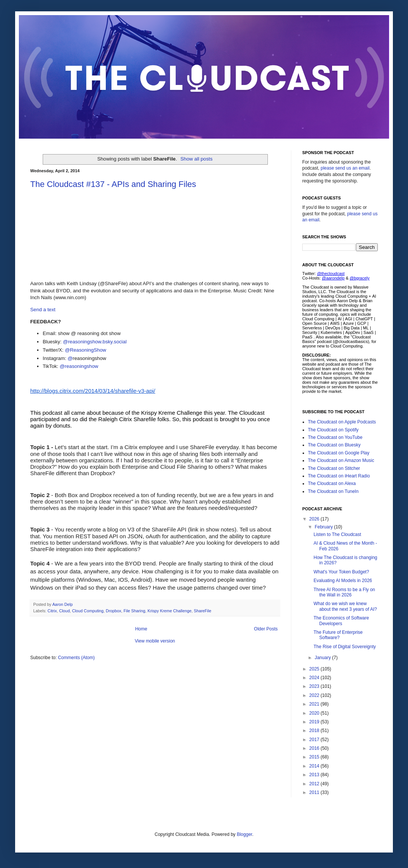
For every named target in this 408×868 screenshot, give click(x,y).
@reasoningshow (79, 366)
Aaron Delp (63, 604)
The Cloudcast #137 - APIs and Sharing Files (113, 184)
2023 (315, 686)
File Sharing (134, 611)
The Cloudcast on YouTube (335, 437)
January (323, 658)
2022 (315, 695)
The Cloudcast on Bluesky (334, 445)
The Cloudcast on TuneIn (333, 491)
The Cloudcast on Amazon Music (341, 460)
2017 (315, 740)
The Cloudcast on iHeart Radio (339, 476)
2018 (315, 731)
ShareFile (202, 611)
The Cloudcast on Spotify (333, 430)
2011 (315, 792)
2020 (315, 713)
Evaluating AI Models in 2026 (343, 581)
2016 (315, 748)
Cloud (64, 611)
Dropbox (114, 611)
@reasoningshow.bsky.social (95, 342)
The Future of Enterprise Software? (338, 635)
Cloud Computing (88, 611)
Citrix (52, 611)
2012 (315, 784)
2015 (315, 757)
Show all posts (197, 159)
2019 (315, 722)
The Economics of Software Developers (341, 621)
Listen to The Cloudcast (337, 534)
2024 (315, 678)
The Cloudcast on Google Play (339, 453)
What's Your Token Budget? (341, 572)
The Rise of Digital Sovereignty (345, 647)
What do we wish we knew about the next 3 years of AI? (345, 606)
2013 (315, 775)
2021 (315, 704)
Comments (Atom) (76, 658)
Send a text (43, 310)
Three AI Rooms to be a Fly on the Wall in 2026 (344, 592)
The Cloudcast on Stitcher (334, 468)
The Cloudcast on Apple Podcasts (342, 422)
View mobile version (155, 641)
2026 (315, 519)
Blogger (245, 834)
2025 (315, 669)
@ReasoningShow (86, 350)
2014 (315, 766)
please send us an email (345, 168)
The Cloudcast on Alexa (332, 483)
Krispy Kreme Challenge (170, 611)
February (324, 527)
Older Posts (266, 629)
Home (141, 629)
